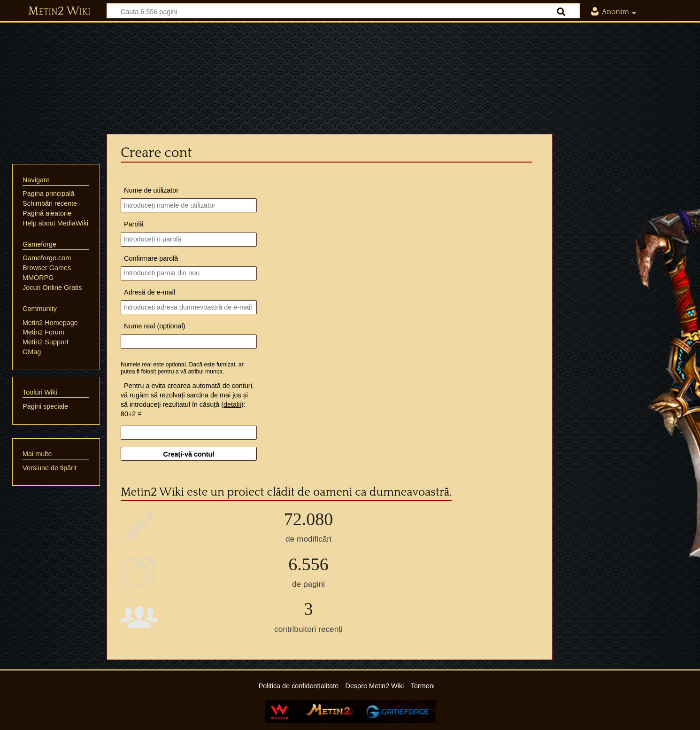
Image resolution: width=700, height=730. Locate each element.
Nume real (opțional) (154, 326)
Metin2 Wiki (59, 11)
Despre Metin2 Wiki (375, 686)
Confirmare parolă (151, 258)
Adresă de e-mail (150, 292)
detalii (232, 404)
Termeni (423, 686)
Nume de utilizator (151, 190)
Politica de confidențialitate (299, 686)
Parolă (134, 224)
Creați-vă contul (189, 454)
